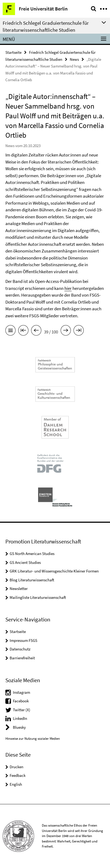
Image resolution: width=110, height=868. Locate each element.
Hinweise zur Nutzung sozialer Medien (33, 739)
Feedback (18, 775)
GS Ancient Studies (25, 562)
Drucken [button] (16, 767)
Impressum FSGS (23, 640)
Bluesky (19, 727)
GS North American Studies (32, 554)
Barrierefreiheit (22, 658)
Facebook (21, 701)
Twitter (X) (22, 710)
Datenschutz (20, 649)
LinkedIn (20, 718)
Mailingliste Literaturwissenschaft (38, 597)
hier (68, 288)
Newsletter (19, 588)
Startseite (13, 52)
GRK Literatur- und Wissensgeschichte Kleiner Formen (54, 571)
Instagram (21, 692)
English (16, 784)
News (74, 59)
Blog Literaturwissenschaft (32, 580)
